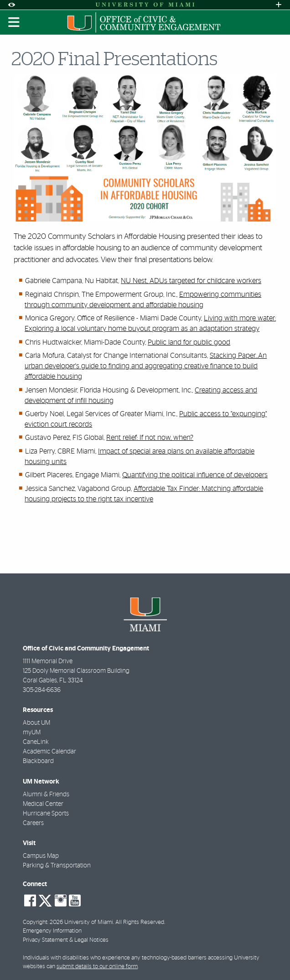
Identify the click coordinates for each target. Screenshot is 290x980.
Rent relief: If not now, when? (150, 438)
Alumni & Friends (46, 794)
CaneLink (36, 742)
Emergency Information (52, 931)
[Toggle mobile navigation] (14, 22)
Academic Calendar (49, 752)
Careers (33, 823)
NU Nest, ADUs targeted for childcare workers (191, 281)
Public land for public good (189, 342)
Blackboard (38, 761)
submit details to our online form (97, 967)
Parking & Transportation (57, 866)
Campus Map (41, 856)
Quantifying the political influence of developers (195, 475)
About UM (36, 723)
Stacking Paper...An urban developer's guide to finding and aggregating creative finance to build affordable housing (146, 366)
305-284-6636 (42, 690)
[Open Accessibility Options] (11, 5)
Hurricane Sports (46, 814)
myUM (32, 732)
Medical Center (43, 804)
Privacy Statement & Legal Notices (66, 940)
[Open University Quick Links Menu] (279, 5)
